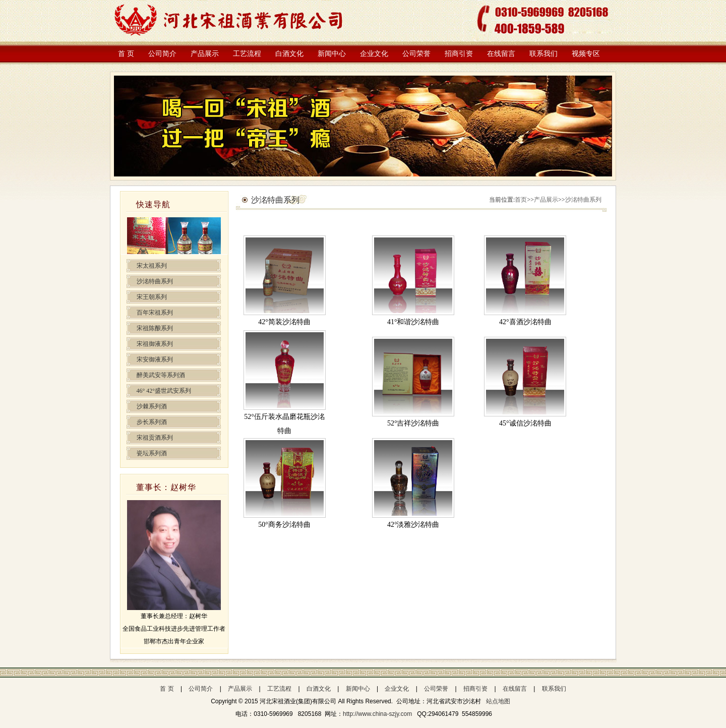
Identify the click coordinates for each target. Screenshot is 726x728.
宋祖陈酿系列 (155, 328)
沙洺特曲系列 (155, 281)
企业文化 (374, 54)
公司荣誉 (416, 54)
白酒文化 (289, 54)
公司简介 (162, 54)
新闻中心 (332, 54)
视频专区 (586, 54)
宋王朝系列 (152, 297)
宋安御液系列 (155, 359)
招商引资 (459, 54)
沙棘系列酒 (152, 406)
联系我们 (543, 54)
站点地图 (498, 701)
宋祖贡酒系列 (155, 438)
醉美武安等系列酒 (161, 375)
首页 (521, 200)
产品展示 (205, 54)
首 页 (126, 54)
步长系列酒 (152, 422)
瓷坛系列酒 (152, 453)
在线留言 (501, 54)
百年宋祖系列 (155, 313)
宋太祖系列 (152, 266)
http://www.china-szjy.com (378, 714)
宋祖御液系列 (155, 344)
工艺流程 (247, 54)
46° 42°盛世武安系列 (164, 391)
